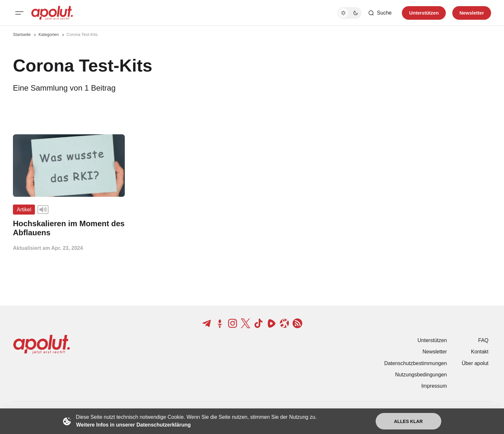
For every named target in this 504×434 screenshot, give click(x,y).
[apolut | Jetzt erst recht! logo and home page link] (52, 13)
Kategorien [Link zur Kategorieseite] (49, 34)
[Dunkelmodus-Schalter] (349, 13)
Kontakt (480, 352)
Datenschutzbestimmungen (415, 363)
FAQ (483, 340)
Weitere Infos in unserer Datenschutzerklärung (134, 425)
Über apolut (475, 363)
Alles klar (408, 421)
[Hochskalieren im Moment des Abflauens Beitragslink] (69, 228)
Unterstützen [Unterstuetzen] (424, 13)
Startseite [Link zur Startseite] (22, 34)
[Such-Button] (380, 13)
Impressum (434, 386)
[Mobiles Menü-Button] (19, 13)
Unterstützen (432, 340)
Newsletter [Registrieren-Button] (472, 13)
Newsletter (435, 352)
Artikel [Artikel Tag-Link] (24, 210)
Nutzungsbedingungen (421, 375)
